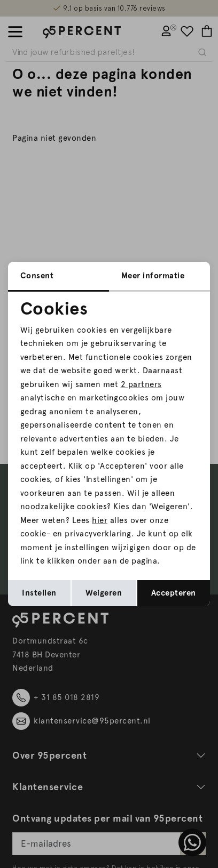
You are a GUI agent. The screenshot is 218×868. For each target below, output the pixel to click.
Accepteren (174, 593)
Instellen (39, 593)
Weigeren (104, 593)
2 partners (141, 384)
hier (100, 520)
